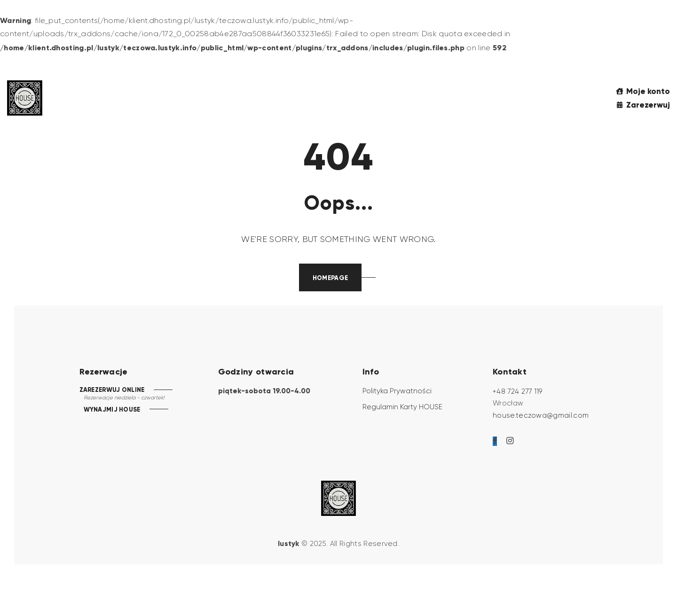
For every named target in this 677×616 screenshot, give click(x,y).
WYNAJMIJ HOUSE (112, 410)
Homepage (330, 278)
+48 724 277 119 (518, 391)
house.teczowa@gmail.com (541, 415)
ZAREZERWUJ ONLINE (112, 390)
